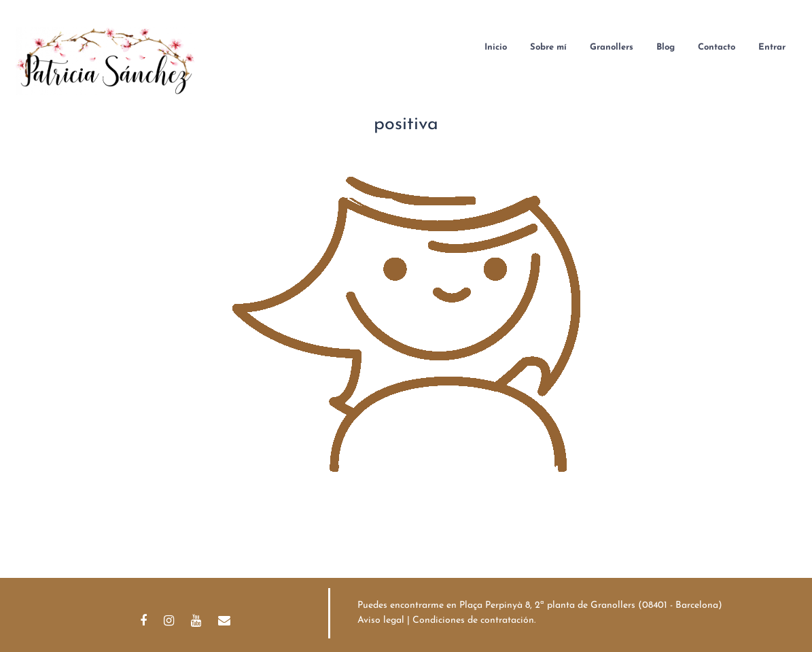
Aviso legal (381, 620)
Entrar (772, 47)
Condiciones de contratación (473, 620)
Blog (666, 47)
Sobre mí (548, 47)
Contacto (717, 47)
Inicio (496, 47)
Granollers (612, 47)
